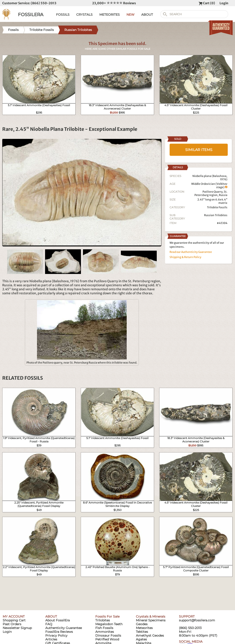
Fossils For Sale (107, 616)
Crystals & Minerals (151, 616)
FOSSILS (63, 15)
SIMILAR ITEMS (199, 150)
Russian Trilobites (216, 215)
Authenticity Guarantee (64, 628)
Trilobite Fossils (217, 207)
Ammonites (105, 632)
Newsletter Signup (17, 628)
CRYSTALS (84, 15)
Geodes (142, 624)
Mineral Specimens (151, 620)
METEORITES (110, 15)
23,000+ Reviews (114, 3)
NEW (131, 15)
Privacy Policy (56, 635)
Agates (141, 639)
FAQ (49, 624)
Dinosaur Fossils (108, 635)
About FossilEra (58, 620)
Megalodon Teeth (109, 624)
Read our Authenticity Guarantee (191, 252)
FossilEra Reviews (59, 632)
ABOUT (147, 15)
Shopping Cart (14, 620)
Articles (51, 639)
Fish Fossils (104, 628)
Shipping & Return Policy (185, 257)
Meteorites (144, 628)
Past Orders (12, 624)
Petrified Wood (107, 639)
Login (224, 3)
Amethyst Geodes (150, 635)
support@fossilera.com (197, 620)
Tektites (142, 632)
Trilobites (103, 620)
